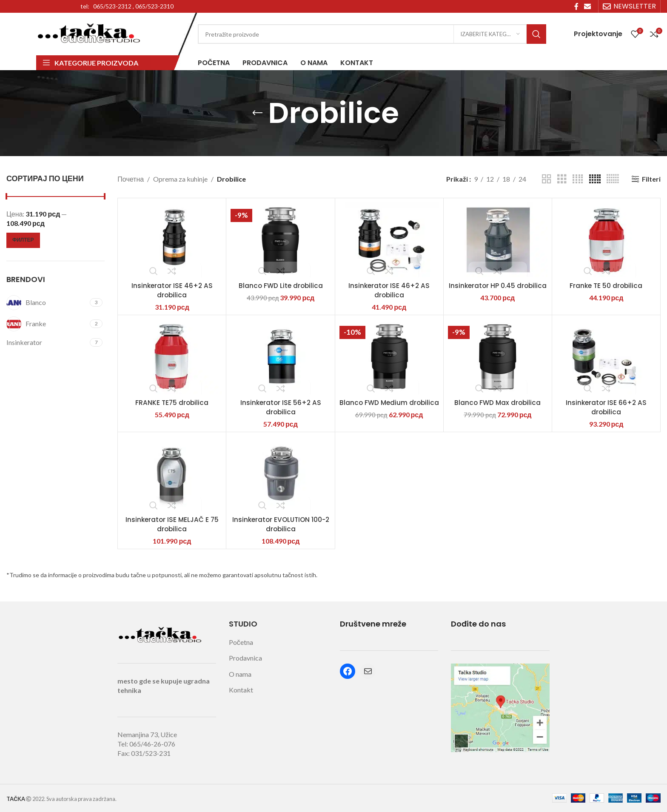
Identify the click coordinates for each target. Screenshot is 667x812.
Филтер (23, 240)
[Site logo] (89, 33)
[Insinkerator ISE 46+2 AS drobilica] (172, 240)
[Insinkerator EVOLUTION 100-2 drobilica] (280, 474)
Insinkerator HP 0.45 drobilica (498, 290)
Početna (241, 642)
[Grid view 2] (547, 179)
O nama (240, 674)
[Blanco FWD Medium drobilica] (389, 357)
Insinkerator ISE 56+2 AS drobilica (281, 407)
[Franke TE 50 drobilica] (606, 240)
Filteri (651, 179)
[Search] (372, 34)
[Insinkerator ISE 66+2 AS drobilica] (606, 357)
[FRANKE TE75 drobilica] (172, 357)
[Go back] (257, 113)
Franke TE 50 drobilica (606, 286)
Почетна (131, 179)
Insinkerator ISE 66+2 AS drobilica (606, 407)
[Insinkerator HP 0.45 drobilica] (498, 240)
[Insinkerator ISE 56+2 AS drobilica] (280, 357)
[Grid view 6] (613, 179)
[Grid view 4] (578, 179)
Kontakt (241, 690)
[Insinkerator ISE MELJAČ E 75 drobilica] (172, 474)
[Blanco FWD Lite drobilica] (280, 240)
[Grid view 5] (595, 179)
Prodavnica (245, 658)
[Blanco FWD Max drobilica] (498, 357)
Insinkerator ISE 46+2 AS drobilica (172, 290)
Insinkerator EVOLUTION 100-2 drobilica (281, 524)
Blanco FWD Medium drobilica (389, 407)
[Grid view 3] (562, 179)
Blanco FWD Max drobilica (498, 403)
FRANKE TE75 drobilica (172, 403)
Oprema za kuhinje (180, 179)
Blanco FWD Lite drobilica (281, 286)
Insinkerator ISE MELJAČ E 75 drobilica (172, 524)
